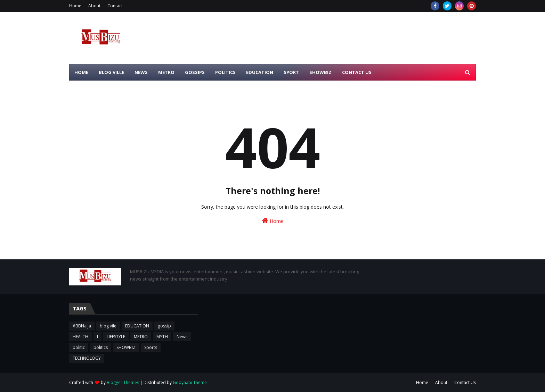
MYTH (162, 337)
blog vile (108, 326)
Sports (151, 347)
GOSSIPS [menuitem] (195, 72)
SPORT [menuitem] (291, 72)
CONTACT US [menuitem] (357, 72)
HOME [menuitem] (81, 72)
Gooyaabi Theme (190, 382)
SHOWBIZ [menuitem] (320, 72)
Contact (115, 6)
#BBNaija (82, 326)
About (94, 6)
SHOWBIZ (126, 347)
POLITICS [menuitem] (225, 72)
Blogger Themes (123, 382)
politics (101, 347)
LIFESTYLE (116, 337)
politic (79, 347)
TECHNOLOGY (87, 358)
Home (75, 6)
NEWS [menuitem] (141, 72)
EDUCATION (137, 326)
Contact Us (465, 382)
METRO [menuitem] (166, 72)
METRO (141, 337)
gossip (164, 326)
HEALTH (80, 337)
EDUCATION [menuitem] (260, 72)
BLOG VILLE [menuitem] (111, 72)
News (182, 337)
